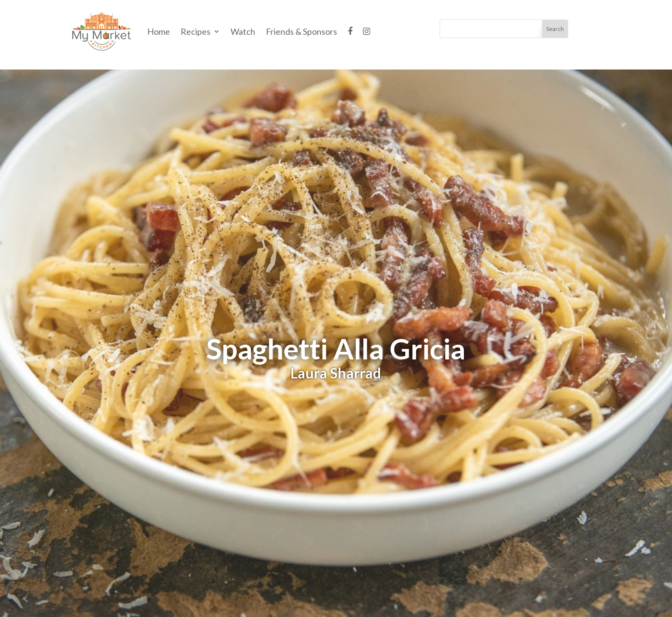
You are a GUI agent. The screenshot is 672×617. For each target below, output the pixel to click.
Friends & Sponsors (301, 31)
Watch (243, 31)
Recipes (196, 31)
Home (159, 31)
